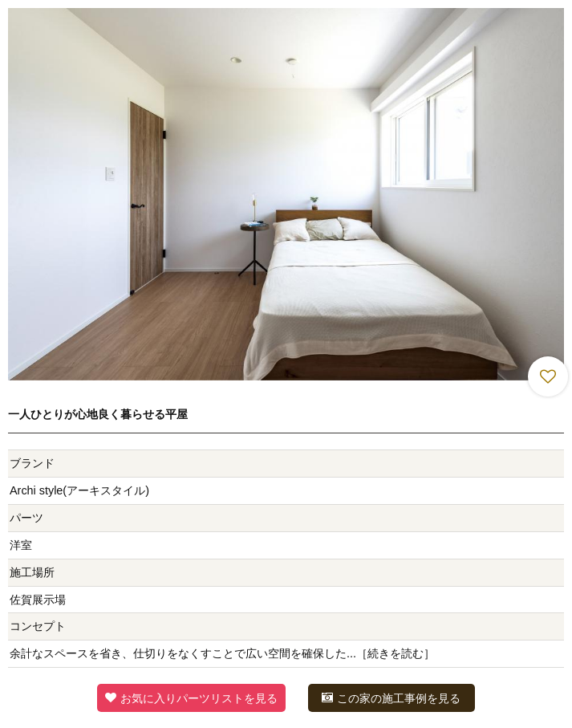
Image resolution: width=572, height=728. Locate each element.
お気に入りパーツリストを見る (191, 698)
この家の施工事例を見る (391, 698)
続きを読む (396, 653)
